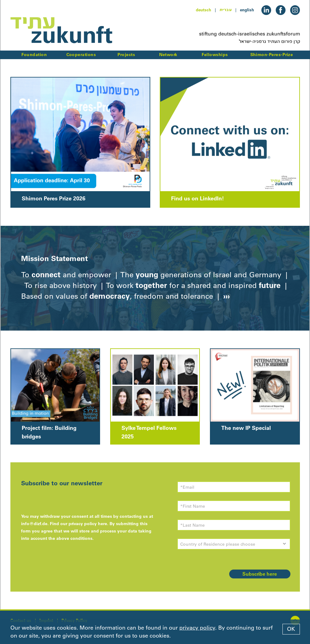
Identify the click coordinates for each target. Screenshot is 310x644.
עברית (226, 10)
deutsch (204, 10)
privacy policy (197, 628)
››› (226, 296)
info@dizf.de (34, 524)
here (103, 524)
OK (291, 629)
